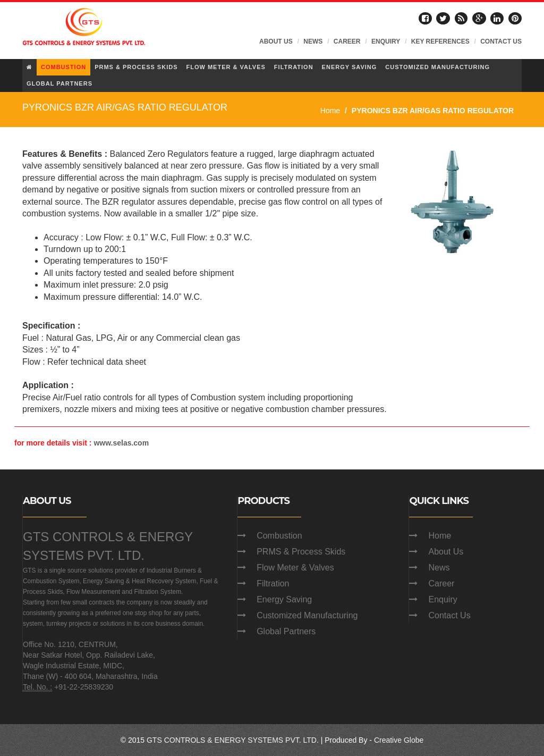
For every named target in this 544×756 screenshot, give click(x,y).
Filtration (273, 583)
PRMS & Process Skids (301, 552)
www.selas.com (121, 443)
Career (441, 583)
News (439, 568)
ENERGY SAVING (350, 67)
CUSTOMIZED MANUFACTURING (437, 67)
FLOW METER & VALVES (226, 67)
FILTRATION (294, 67)
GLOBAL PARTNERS (59, 83)
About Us (446, 552)
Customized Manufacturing (307, 615)
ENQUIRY (386, 41)
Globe (414, 740)
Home (330, 111)
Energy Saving (284, 599)
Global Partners (286, 631)
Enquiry (443, 599)
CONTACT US (501, 41)
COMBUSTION (63, 67)
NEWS (313, 41)
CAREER (347, 41)
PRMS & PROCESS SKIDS (136, 67)
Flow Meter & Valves (295, 568)
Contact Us (449, 615)
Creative (388, 740)
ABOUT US (276, 41)
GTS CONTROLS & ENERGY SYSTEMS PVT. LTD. (233, 740)
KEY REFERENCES (440, 41)
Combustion (279, 536)
